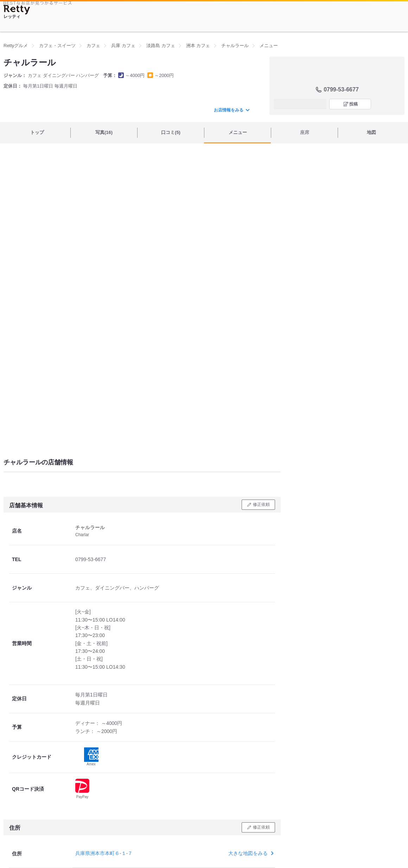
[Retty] (17, 10)
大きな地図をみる (250, 853)
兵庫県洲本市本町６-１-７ (104, 853)
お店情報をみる (231, 110)
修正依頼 (261, 504)
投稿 (353, 104)
